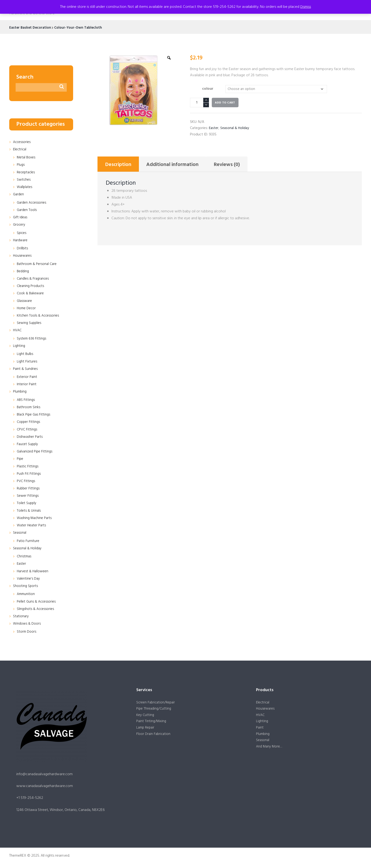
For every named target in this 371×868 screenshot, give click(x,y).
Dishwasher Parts (30, 438)
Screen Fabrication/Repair (157, 703)
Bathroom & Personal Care (38, 265)
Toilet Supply (27, 504)
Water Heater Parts (32, 526)
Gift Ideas (21, 218)
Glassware (25, 302)
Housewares (23, 257)
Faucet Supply (28, 445)
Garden (19, 195)
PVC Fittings (26, 482)
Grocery (20, 226)
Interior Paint (27, 385)
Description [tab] (120, 166)
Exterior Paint (28, 378)
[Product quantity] (199, 103)
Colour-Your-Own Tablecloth (82, 28)
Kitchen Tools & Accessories (39, 316)
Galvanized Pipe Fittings (36, 452)
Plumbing (20, 393)
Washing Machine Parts (35, 519)
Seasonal (20, 534)
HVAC (18, 331)
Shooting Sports (26, 587)
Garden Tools (27, 211)
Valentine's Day (29, 579)
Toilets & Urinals (29, 511)
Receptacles (27, 173)
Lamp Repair (146, 730)
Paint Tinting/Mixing (152, 723)
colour (207, 89)
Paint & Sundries (26, 370)
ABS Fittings (26, 401)
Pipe (20, 460)
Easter (214, 129)
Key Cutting (146, 717)
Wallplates (25, 188)
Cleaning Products (31, 287)
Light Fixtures (27, 362)
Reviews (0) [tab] (240, 166)
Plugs (21, 166)
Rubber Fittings (29, 489)
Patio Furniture (29, 542)
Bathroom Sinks (29, 408)
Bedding (23, 272)
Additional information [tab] (180, 166)
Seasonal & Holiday (236, 129)
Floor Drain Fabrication (154, 737)
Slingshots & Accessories (36, 610)
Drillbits (22, 249)
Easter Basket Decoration (31, 28)
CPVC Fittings (28, 430)
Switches (24, 180)
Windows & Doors (28, 625)
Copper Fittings (29, 423)
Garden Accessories (33, 203)
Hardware (21, 241)
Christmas (24, 557)
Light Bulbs (25, 355)
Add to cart (225, 103)
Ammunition (26, 595)
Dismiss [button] (306, 7)
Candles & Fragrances (34, 280)
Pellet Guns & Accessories (38, 602)
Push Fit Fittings (29, 474)
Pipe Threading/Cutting (155, 710)
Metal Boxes (27, 158)
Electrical (20, 150)
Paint (260, 730)
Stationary (21, 617)
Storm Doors (27, 633)
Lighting (19, 347)
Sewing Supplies (30, 324)
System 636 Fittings (32, 339)
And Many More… (270, 750)
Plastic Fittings (28, 467)
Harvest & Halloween (34, 572)
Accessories (22, 143)
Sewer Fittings (28, 497)
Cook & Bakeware (31, 294)
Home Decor (27, 309)
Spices (22, 234)
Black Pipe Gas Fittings (35, 416)
